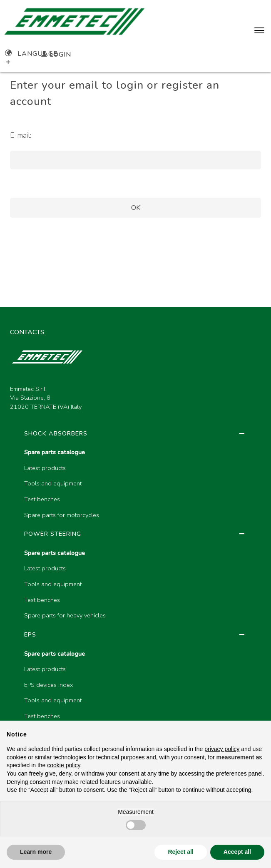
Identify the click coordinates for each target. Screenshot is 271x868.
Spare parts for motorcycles (62, 515)
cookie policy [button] (63, 765)
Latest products (45, 468)
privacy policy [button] (222, 749)
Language (31, 54)
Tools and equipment (53, 483)
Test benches (42, 499)
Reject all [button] (180, 852)
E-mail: (21, 135)
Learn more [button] (36, 852)
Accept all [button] (237, 852)
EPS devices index (48, 685)
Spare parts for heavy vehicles (65, 615)
